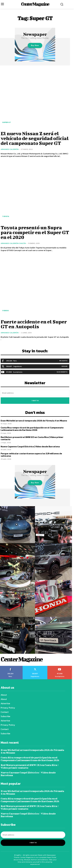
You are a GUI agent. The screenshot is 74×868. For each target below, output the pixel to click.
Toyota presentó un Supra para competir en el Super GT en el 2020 (35, 232)
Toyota (6, 216)
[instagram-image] (53, 525)
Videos (5, 311)
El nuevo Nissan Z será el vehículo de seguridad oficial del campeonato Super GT (35, 138)
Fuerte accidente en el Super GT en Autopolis (34, 324)
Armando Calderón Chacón (13, 243)
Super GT (7, 122)
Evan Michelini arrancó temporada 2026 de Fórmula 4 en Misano (34, 421)
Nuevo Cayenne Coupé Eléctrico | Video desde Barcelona (30, 446)
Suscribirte (62, 372)
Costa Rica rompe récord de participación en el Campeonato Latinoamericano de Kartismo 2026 (32, 429)
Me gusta (63, 361)
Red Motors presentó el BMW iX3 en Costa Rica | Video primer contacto (32, 438)
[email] (35, 393)
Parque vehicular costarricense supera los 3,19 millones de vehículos (31, 455)
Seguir (64, 366)
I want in (35, 401)
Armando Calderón (10, 149)
